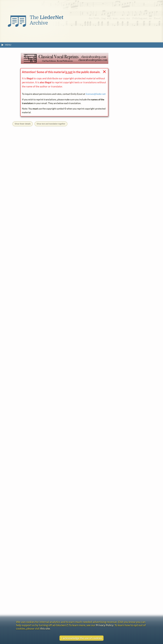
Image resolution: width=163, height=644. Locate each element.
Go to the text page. (35, 335)
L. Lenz (69, 452)
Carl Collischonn (30, 587)
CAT (31, 376)
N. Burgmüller (26, 452)
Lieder (23, 503)
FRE (41, 376)
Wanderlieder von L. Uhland (47, 613)
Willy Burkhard (30, 578)
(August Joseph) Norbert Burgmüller (41, 564)
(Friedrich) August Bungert (36, 547)
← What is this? (60, 212)
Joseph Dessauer (31, 609)
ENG (36, 376)
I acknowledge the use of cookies (82, 638)
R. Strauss (81, 452)
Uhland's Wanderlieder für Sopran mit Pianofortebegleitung (56, 538)
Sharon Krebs (95, 288)
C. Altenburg (28, 534)
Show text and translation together (51, 124)
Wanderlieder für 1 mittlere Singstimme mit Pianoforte (65, 591)
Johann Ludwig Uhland (34, 499)
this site (45, 628)
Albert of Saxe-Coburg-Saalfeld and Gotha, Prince (47, 525)
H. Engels (42, 452)
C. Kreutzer (56, 452)
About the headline (24, 459)
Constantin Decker (32, 600)
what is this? (45, 448)
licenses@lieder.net (96, 94)
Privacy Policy (105, 625)
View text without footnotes (28, 465)
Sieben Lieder (80, 578)
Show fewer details (23, 124)
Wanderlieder (37, 503)
